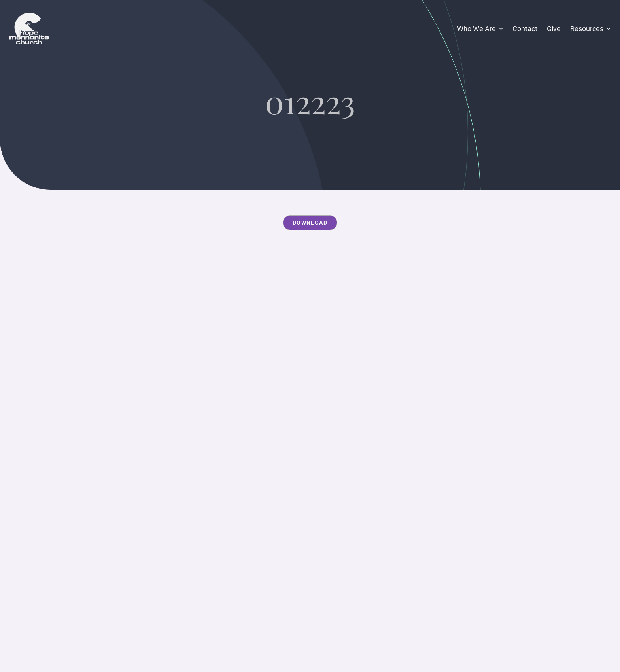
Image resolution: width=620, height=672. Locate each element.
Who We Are (476, 29)
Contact (525, 29)
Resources (587, 29)
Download (310, 223)
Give (554, 29)
